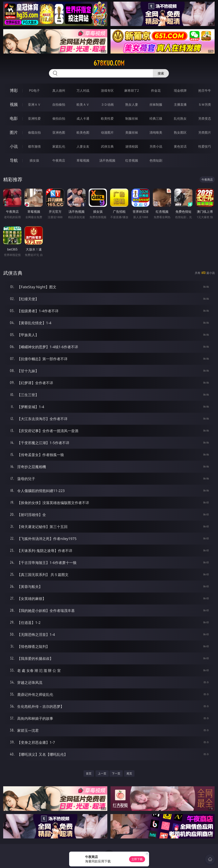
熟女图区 (180, 132)
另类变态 (205, 118)
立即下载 (137, 859)
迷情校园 (132, 146)
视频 (14, 104)
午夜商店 (59, 160)
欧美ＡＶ (83, 104)
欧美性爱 (107, 118)
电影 (14, 118)
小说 (14, 146)
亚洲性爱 (34, 118)
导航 (14, 160)
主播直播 (180, 104)
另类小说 (156, 146)
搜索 (161, 73)
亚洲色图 (59, 132)
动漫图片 (107, 132)
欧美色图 (83, 132)
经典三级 (156, 118)
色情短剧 (156, 160)
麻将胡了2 (132, 90)
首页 (89, 773)
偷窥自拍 (34, 132)
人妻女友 (83, 146)
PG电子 (34, 90)
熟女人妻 (132, 104)
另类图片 (205, 132)
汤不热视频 (107, 160)
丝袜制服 (156, 104)
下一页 (116, 773)
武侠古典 (107, 146)
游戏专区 (107, 90)
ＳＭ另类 (205, 104)
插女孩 (34, 160)
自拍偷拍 (59, 104)
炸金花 (156, 90)
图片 (14, 132)
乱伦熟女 (180, 118)
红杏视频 (132, 160)
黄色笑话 (180, 146)
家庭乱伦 (59, 146)
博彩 (14, 90)
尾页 (129, 773)
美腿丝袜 (132, 132)
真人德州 (59, 90)
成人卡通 (83, 118)
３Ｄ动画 (107, 104)
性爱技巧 (205, 146)
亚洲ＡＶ (34, 104)
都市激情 (34, 146)
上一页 (102, 773)
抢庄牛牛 (205, 90)
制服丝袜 (132, 118)
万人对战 (83, 90)
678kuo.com (109, 63)
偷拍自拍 (59, 118)
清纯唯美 (156, 132)
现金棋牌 (180, 90)
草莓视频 (83, 160)
